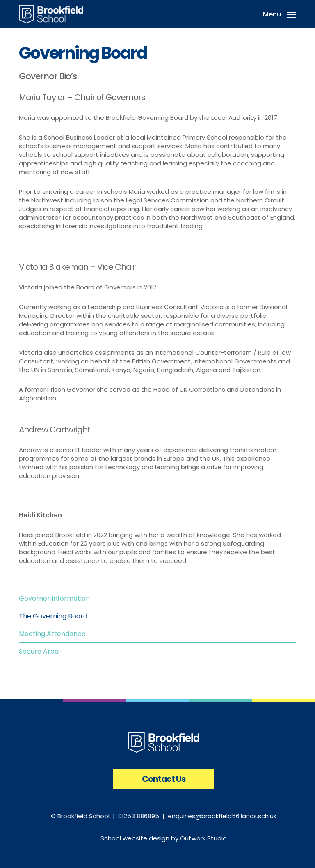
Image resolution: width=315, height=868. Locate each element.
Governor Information (54, 598)
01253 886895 (139, 816)
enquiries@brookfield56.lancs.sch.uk (222, 816)
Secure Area (39, 651)
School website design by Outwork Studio (164, 838)
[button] (280, 13)
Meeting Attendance (52, 634)
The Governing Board (53, 616)
